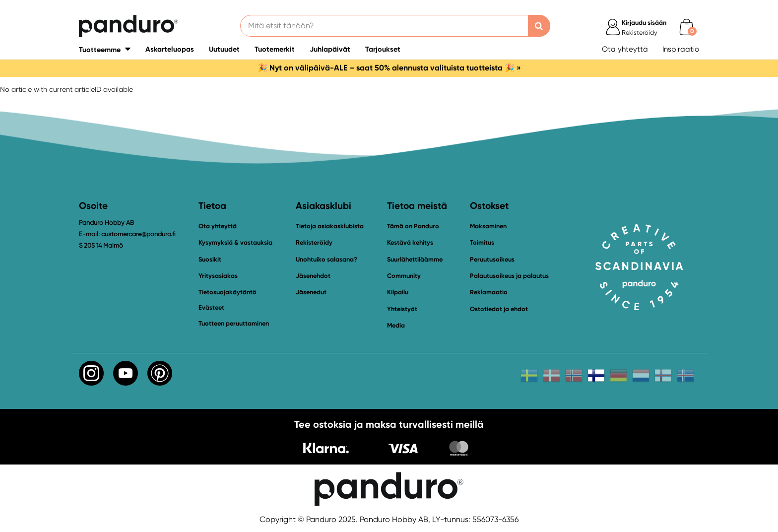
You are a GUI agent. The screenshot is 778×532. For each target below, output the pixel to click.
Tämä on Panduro (413, 226)
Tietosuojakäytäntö (227, 292)
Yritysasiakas (218, 276)
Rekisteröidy (314, 242)
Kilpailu (398, 292)
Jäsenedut (311, 292)
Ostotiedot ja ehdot (499, 309)
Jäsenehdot (313, 276)
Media (396, 325)
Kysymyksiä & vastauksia (235, 242)
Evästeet (211, 308)
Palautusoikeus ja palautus (509, 276)
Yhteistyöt (402, 309)
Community (404, 276)
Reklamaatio (489, 292)
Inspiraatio (681, 49)
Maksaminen (488, 226)
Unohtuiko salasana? (326, 259)
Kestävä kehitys (410, 242)
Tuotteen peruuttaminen (234, 323)
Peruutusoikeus (492, 259)
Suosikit (210, 259)
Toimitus (482, 242)
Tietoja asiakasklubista (330, 226)
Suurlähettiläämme (415, 259)
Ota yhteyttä (625, 49)
